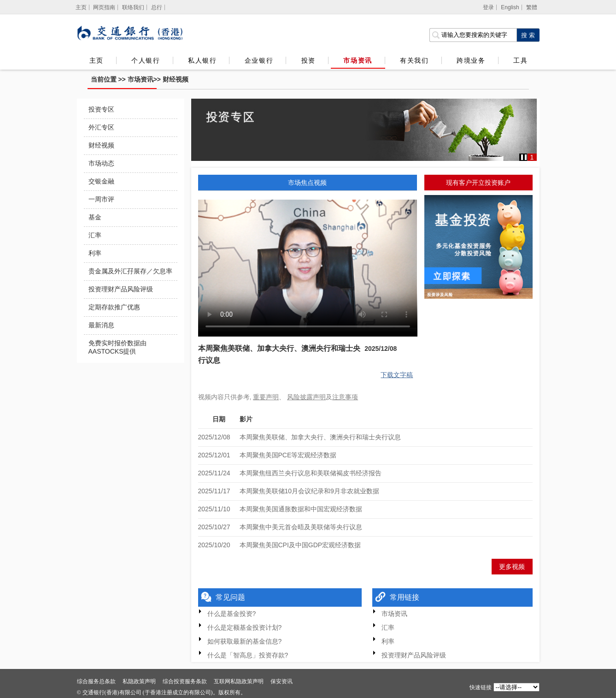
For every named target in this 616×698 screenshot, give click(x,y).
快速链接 (481, 687)
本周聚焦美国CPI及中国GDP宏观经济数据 (300, 545)
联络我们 (133, 7)
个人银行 (146, 60)
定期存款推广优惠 (114, 307)
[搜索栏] (473, 35)
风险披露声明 (306, 397)
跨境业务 (471, 60)
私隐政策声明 (139, 681)
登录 (488, 7)
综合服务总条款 (96, 681)
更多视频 (512, 567)
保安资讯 (282, 681)
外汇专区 (101, 127)
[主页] (81, 7)
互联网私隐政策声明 (239, 681)
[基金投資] (478, 248)
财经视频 (176, 79)
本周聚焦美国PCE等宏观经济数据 (288, 455)
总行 (157, 7)
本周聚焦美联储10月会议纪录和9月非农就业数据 (309, 491)
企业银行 (259, 60)
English (510, 7)
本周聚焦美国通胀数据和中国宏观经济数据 (301, 509)
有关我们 (414, 60)
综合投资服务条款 (185, 681)
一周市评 (101, 199)
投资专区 (101, 109)
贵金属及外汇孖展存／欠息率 (130, 271)
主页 (97, 60)
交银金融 (101, 181)
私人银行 (202, 60)
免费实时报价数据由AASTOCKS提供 (117, 347)
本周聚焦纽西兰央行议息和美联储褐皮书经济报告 (311, 473)
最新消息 (101, 325)
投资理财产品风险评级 (121, 289)
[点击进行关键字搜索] (528, 35)
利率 (95, 253)
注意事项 (345, 397)
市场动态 (101, 163)
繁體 (532, 7)
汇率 (95, 235)
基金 (95, 217)
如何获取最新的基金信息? (245, 641)
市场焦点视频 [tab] (307, 183)
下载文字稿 (397, 375)
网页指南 (104, 7)
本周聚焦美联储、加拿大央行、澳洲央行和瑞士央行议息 (320, 437)
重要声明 (266, 397)
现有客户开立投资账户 (478, 183)
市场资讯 (358, 60)
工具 (520, 60)
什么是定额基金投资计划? (245, 627)
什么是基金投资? (232, 614)
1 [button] (532, 157)
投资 (308, 60)
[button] (524, 157)
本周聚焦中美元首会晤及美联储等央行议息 (301, 527)
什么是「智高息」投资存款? (248, 655)
